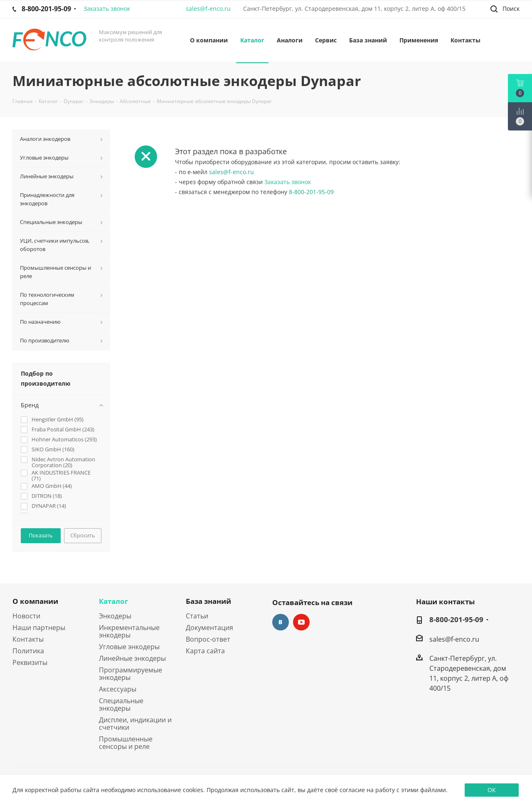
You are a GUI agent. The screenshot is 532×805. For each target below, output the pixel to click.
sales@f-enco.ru (208, 9)
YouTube (301, 622)
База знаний (208, 601)
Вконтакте (281, 622)
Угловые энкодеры (129, 647)
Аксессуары (118, 689)
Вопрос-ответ (208, 639)
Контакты (28, 639)
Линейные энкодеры (132, 658)
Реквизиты (30, 662)
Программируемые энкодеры (131, 674)
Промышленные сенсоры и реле (126, 743)
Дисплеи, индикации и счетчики (135, 724)
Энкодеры (115, 616)
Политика (28, 651)
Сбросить (83, 535)
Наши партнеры (39, 628)
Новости (26, 616)
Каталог (113, 601)
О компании (35, 601)
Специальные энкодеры (121, 704)
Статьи (197, 616)
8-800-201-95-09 (311, 192)
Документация (209, 628)
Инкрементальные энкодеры (129, 631)
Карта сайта (205, 651)
